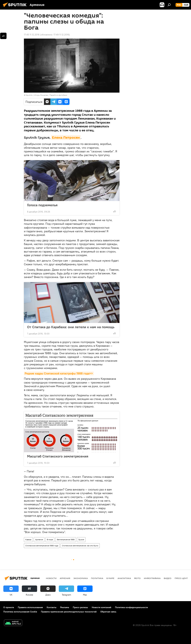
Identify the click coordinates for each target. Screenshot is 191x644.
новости (51, 578)
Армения (39, 540)
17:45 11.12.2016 (32, 35)
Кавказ (28, 540)
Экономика (81, 578)
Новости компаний (101, 607)
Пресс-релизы (80, 607)
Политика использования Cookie (20, 612)
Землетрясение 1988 (66, 540)
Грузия (81, 540)
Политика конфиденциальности (131, 607)
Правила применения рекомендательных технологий (69, 612)
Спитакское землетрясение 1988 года (42, 546)
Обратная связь (108, 612)
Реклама (65, 607)
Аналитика (124, 578)
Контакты (52, 607)
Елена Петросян (66, 138)
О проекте (9, 607)
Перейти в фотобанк (58, 95)
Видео (168, 578)
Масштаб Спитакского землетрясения (61, 456)
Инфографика (152, 578)
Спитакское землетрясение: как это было (80, 546)
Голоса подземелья (42, 205)
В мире (50, 540)
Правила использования (30, 607)
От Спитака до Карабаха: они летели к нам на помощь (71, 327)
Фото (137, 578)
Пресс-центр (182, 578)
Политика (97, 578)
